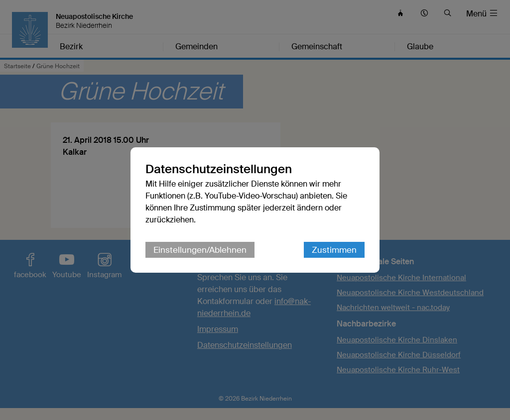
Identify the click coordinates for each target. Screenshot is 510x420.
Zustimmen (334, 250)
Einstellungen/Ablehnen (200, 250)
